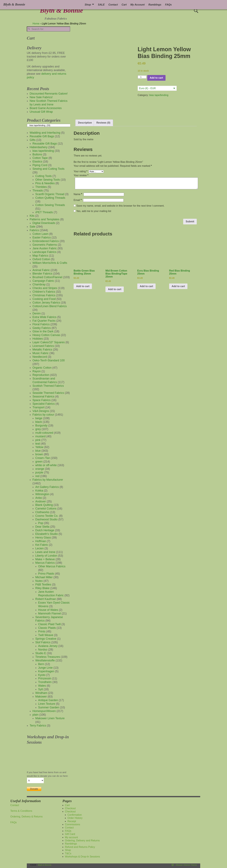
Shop (88, 5)
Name (78, 194)
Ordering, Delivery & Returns (27, 817)
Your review (81, 175)
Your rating (81, 171)
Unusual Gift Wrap (41, 112)
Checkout (70, 808)
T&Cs (68, 853)
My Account (137, 5)
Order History (75, 818)
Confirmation (75, 815)
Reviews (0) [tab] (103, 123)
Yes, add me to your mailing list (92, 211)
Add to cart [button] (83, 286)
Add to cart (156, 78)
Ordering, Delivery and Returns (82, 841)
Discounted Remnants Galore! (49, 94)
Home (36, 24)
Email (78, 200)
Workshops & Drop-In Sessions (82, 857)
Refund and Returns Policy (80, 847)
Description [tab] (85, 123)
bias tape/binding (159, 95)
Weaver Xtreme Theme (186, 865)
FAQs (168, 5)
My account (71, 837)
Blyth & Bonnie (61, 10)
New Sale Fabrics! (41, 97)
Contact (113, 5)
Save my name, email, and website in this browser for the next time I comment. (120, 206)
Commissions (73, 824)
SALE (101, 5)
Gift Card (70, 834)
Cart (124, 5)
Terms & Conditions (21, 811)
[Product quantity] (142, 77)
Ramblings (155, 5)
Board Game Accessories (46, 108)
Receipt (72, 821)
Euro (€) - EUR (147, 88)
